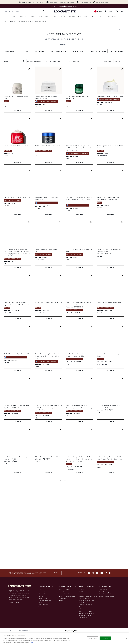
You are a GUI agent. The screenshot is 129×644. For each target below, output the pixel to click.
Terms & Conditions (64, 590)
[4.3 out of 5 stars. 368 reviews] (41, 499)
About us (82, 590)
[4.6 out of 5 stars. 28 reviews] (72, 341)
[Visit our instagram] (97, 573)
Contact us (42, 603)
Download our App (44, 592)
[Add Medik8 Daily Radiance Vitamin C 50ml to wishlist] (122, 152)
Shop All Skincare (22, 22)
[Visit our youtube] (102, 573)
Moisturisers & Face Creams (64, 67)
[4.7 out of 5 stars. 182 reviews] (103, 337)
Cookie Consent (14, 602)
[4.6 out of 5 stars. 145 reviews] (10, 497)
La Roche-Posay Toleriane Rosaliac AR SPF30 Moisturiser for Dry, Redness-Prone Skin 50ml (48, 491)
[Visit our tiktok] (106, 573)
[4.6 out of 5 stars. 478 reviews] (10, 345)
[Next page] (69, 564)
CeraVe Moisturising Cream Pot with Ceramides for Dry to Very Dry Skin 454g (47, 440)
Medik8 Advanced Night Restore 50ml (17, 437)
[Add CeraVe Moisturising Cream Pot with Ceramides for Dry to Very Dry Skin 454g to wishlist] (60, 410)
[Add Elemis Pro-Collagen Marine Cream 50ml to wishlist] (122, 359)
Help (40, 590)
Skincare (12, 22)
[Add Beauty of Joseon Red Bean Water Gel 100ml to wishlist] (91, 306)
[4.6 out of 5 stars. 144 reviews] (72, 240)
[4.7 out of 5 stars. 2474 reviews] (104, 548)
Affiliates (81, 603)
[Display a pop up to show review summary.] (49, 188)
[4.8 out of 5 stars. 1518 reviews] (103, 186)
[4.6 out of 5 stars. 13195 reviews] (73, 550)
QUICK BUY (17, 194)
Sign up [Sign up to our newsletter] (57, 573)
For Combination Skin (58, 84)
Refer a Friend (83, 609)
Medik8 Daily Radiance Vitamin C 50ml (110, 180)
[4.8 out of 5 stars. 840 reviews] (41, 341)
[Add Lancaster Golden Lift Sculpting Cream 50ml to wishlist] (122, 410)
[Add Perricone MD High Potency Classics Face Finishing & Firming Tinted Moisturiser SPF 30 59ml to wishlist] (91, 359)
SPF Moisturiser (117, 84)
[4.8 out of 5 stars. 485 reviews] (103, 289)
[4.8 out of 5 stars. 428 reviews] (41, 188)
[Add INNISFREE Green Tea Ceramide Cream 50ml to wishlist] (91, 152)
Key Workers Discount (85, 611)
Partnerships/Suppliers (86, 605)
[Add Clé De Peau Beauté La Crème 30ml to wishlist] (60, 513)
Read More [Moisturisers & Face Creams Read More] (64, 77)
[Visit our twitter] (93, 573)
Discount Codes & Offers (86, 600)
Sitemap (81, 607)
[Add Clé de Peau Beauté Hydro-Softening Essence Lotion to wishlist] (122, 306)
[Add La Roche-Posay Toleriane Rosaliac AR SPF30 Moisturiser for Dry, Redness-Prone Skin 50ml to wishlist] (60, 462)
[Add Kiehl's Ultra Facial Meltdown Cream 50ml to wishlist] (29, 202)
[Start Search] (44, 11)
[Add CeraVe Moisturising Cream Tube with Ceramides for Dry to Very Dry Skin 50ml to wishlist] (91, 254)
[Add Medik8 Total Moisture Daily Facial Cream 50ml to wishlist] (60, 254)
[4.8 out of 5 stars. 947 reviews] (41, 290)
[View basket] (120, 11)
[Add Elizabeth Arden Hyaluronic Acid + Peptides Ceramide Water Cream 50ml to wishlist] (29, 359)
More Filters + (108, 94)
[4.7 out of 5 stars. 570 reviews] (41, 448)
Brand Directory (84, 594)
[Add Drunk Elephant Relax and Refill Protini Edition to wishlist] (122, 202)
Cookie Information (64, 594)
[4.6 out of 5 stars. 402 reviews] (72, 292)
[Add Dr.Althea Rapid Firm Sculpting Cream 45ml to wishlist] (29, 152)
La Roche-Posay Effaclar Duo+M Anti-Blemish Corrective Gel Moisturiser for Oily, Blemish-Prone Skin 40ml (79, 543)
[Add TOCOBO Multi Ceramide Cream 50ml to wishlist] (29, 254)
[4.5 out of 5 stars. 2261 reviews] (10, 545)
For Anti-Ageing (40, 84)
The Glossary (83, 592)
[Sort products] (119, 94)
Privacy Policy (63, 592)
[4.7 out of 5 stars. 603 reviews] (103, 445)
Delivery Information (45, 598)
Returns (41, 596)
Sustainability (63, 598)
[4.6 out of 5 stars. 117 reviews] (72, 396)
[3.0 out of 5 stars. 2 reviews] (9, 237)
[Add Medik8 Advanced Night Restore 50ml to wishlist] (29, 410)
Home (5, 22)
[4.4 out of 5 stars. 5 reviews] (102, 237)
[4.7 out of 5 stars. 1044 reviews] (73, 445)
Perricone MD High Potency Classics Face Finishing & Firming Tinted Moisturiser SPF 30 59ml (79, 388)
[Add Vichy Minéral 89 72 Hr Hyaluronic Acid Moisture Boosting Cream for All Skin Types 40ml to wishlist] (91, 202)
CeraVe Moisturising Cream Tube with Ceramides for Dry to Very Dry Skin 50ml (79, 283)
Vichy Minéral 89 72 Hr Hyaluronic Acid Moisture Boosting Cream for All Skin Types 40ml (79, 231)
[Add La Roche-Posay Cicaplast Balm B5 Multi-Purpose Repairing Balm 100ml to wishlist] (122, 513)
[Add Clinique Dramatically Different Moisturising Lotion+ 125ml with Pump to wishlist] (91, 462)
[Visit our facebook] (89, 573)
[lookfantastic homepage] (66, 11)
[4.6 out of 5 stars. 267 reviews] (41, 394)
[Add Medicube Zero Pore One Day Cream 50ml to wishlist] (60, 202)
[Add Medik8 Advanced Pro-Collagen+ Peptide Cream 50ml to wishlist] (60, 152)
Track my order (43, 607)
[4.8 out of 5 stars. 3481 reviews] (104, 394)
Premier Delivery (43, 605)
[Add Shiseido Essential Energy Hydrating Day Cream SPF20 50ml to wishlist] (29, 462)
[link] (109, 11)
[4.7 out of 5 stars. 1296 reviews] (10, 394)
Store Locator (103, 590)
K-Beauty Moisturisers (98, 84)
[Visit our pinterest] (110, 573)
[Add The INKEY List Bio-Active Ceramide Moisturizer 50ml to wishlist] (91, 410)
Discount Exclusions (44, 594)
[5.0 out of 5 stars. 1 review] (9, 287)
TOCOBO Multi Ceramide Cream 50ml (17, 281)
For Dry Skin (24, 84)
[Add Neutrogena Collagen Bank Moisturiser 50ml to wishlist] (60, 359)
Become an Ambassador (86, 613)
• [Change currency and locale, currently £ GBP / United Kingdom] (98, 11)
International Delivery (45, 600)
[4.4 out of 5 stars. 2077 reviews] (104, 494)
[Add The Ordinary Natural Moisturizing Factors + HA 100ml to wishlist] (29, 513)
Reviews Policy (63, 600)
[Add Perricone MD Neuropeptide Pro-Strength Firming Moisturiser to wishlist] (122, 254)
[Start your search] (24, 11)
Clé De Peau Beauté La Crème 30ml (47, 540)
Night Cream (10, 84)
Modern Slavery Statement (67, 596)
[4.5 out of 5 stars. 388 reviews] (72, 497)
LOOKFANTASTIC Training (106, 596)
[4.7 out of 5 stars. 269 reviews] (41, 543)
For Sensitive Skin (78, 84)
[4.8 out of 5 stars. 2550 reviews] (11, 444)
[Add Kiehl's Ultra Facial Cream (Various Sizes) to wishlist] (60, 306)
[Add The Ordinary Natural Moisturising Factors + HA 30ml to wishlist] (122, 462)
